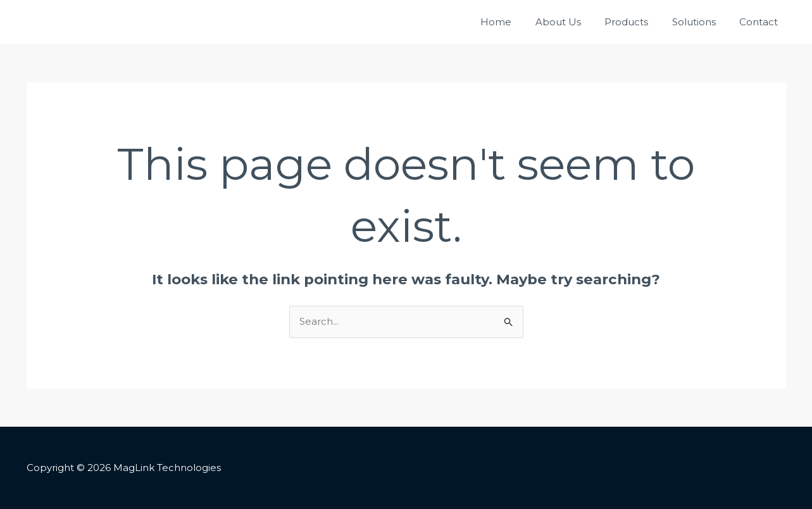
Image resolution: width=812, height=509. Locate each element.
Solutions (701, 22)
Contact (761, 22)
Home (517, 22)
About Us (575, 22)
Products (638, 22)
